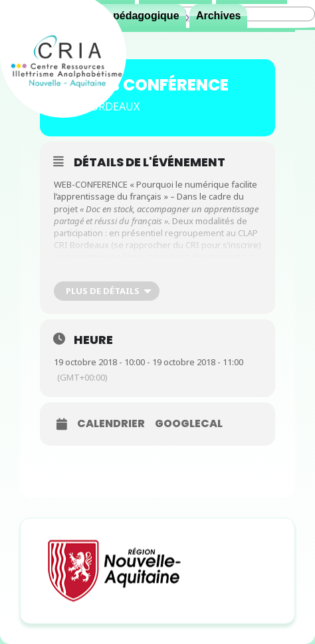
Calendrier (111, 424)
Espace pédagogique (126, 16)
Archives (219, 16)
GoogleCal (189, 424)
